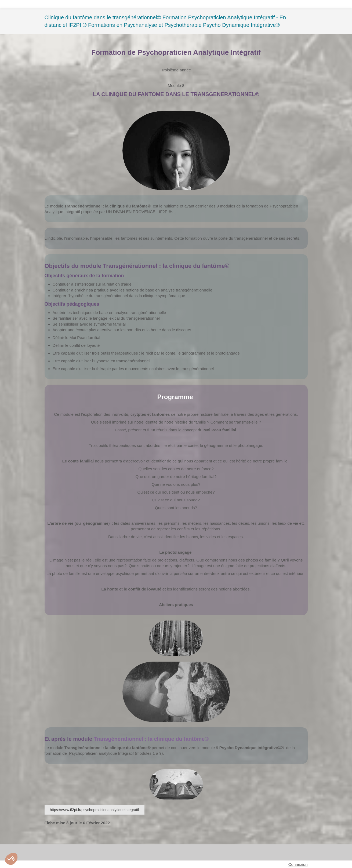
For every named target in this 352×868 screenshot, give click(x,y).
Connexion (298, 864)
